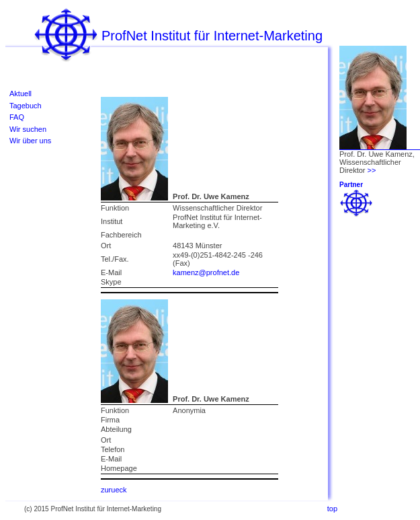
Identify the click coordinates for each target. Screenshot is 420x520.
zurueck (114, 490)
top (332, 509)
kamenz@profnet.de (206, 272)
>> (372, 170)
